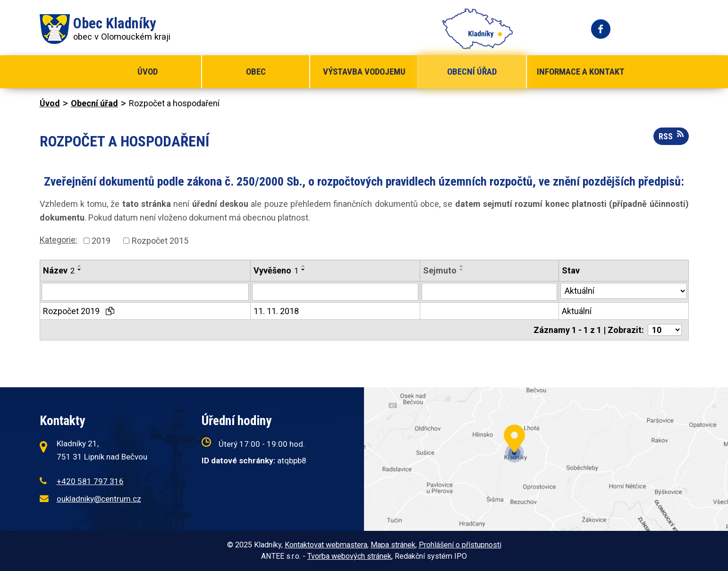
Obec (256, 72)
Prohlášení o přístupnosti (460, 545)
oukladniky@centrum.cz (99, 499)
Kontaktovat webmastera (326, 545)
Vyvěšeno (276, 270)
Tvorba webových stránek (349, 556)
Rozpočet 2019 (79, 311)
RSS (671, 136)
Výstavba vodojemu (364, 72)
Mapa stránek (393, 545)
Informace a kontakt (581, 72)
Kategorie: (59, 240)
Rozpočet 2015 (160, 241)
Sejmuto (440, 270)
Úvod (148, 72)
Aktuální (577, 311)
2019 (101, 241)
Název (59, 270)
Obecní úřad (472, 72)
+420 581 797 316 (90, 481)
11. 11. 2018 (276, 311)
